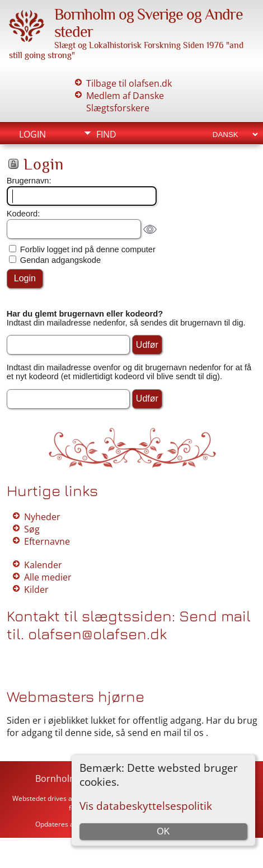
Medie (110, 153)
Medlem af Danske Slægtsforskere (125, 102)
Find (106, 134)
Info (106, 172)
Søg (32, 529)
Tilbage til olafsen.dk (129, 83)
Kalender (43, 565)
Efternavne (47, 541)
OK (163, 831)
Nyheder (42, 517)
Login (32, 134)
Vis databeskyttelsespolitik (146, 806)
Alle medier (48, 577)
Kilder (36, 589)
